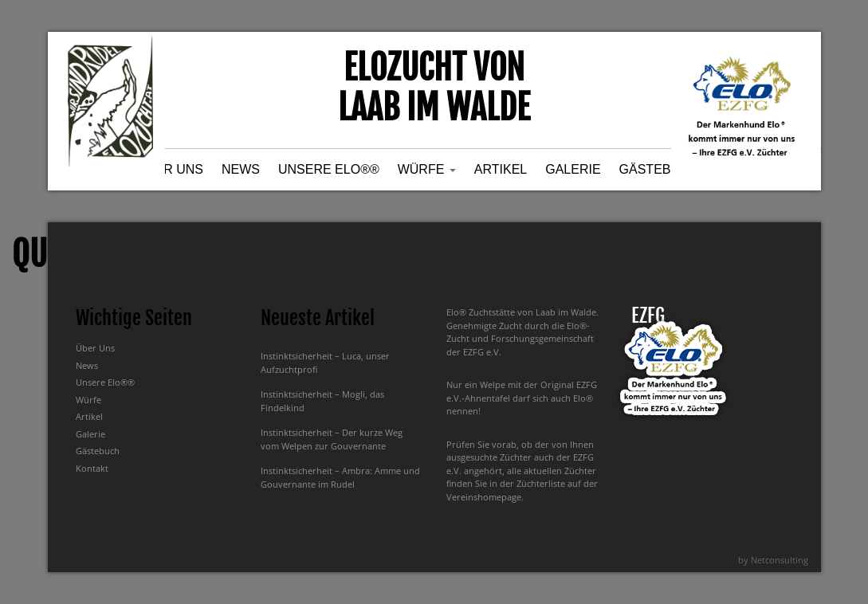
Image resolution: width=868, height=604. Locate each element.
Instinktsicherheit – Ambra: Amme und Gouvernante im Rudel (340, 477)
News (241, 169)
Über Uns (170, 169)
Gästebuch (659, 169)
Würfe (427, 169)
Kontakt (92, 468)
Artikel (501, 169)
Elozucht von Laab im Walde (434, 88)
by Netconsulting (773, 560)
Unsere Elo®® (329, 169)
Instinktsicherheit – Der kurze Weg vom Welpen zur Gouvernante (332, 439)
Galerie (573, 169)
